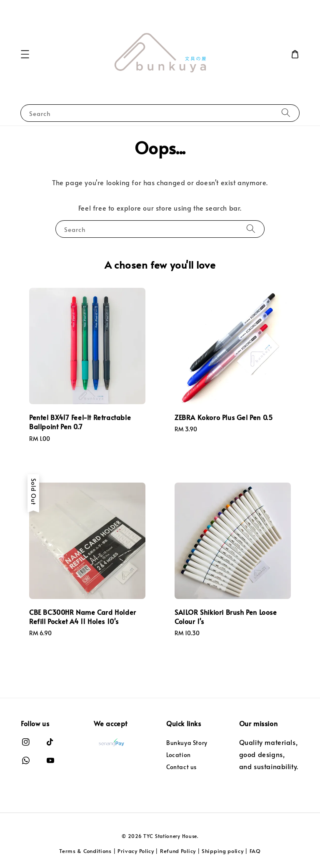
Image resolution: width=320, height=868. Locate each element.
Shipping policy (223, 851)
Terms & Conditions (85, 851)
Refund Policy (178, 851)
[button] (25, 54)
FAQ (255, 851)
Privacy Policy (136, 851)
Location (179, 755)
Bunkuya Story (187, 743)
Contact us (181, 767)
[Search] (286, 113)
